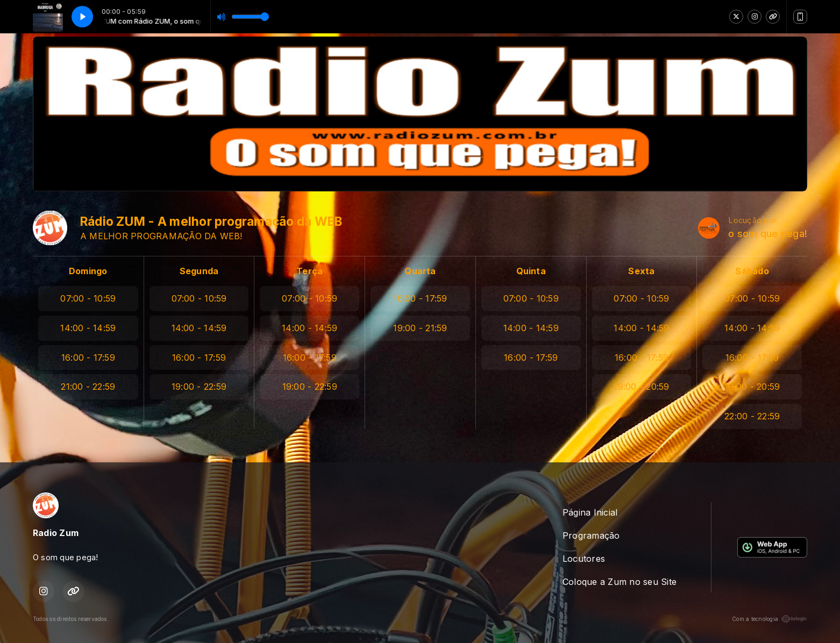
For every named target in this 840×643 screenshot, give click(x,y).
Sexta (641, 271)
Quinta (531, 271)
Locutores (584, 559)
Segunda (199, 271)
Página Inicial (590, 512)
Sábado (752, 271)
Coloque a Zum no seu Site (620, 582)
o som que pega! (768, 234)
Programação (591, 535)
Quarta (420, 271)
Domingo (88, 271)
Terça (309, 271)
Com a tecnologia (770, 619)
